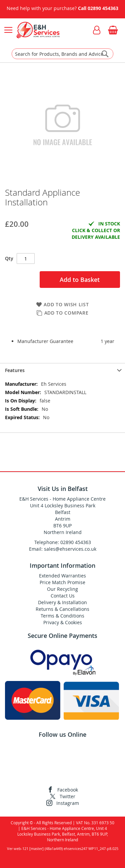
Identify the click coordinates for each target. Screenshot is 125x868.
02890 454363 (103, 8)
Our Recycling (62, 589)
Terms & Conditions (62, 616)
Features (15, 370)
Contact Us (63, 596)
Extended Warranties (62, 576)
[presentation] (62, 370)
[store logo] (38, 30)
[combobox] (62, 54)
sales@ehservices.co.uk (70, 549)
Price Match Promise (62, 582)
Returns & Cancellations (62, 609)
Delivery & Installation (62, 602)
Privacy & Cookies (63, 622)
